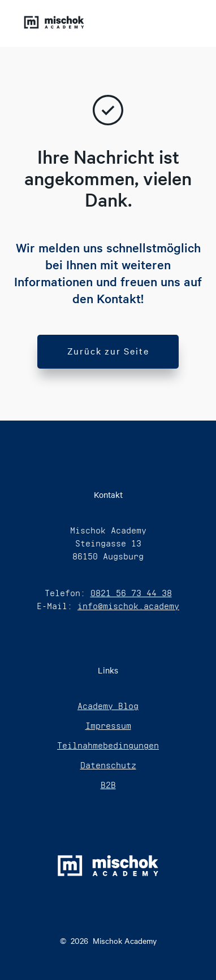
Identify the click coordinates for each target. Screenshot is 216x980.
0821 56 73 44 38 (131, 593)
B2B (108, 785)
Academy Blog (108, 706)
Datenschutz (108, 765)
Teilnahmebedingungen (108, 745)
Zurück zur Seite (108, 351)
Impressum (108, 726)
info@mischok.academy (128, 606)
